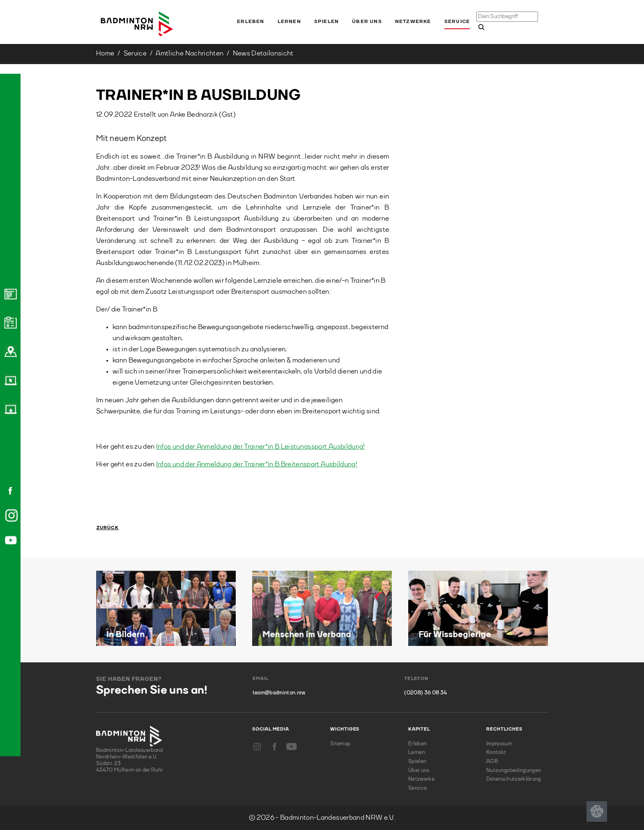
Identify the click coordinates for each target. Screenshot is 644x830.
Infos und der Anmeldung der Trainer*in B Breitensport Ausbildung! (257, 465)
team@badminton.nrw (279, 693)
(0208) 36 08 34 (425, 693)
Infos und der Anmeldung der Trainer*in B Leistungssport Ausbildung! (261, 447)
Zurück (108, 528)
